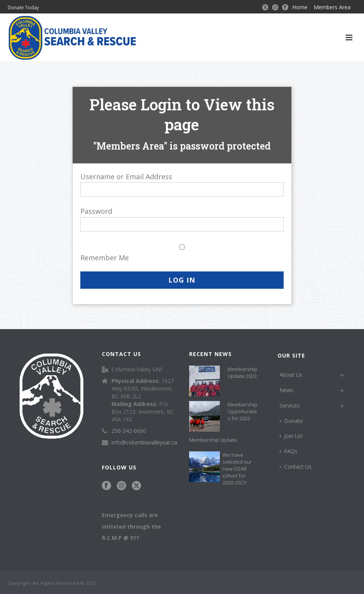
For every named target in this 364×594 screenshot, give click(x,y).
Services (290, 405)
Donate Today (23, 7)
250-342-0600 (129, 431)
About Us (291, 375)
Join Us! (291, 436)
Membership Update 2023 (242, 373)
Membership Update (213, 440)
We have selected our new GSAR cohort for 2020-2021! (237, 469)
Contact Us (296, 467)
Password (96, 211)
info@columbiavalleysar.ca (144, 443)
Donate (291, 421)
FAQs (288, 451)
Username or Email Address (126, 176)
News (287, 390)
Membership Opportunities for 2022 (242, 411)
